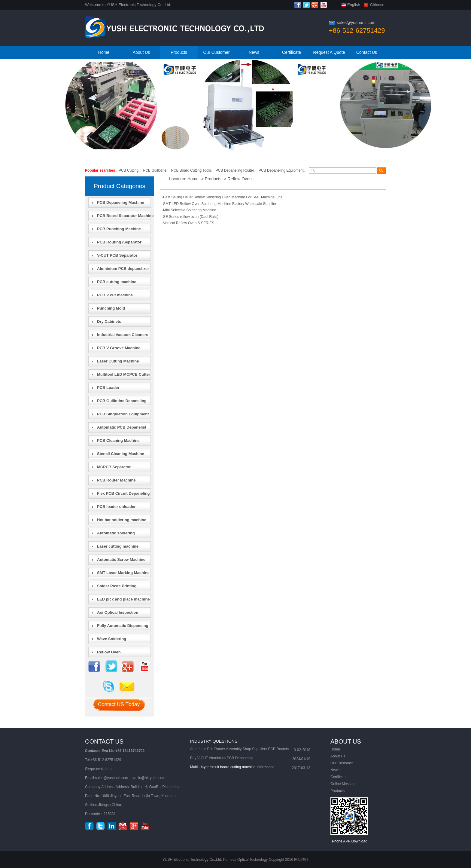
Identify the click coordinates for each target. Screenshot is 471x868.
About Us (141, 52)
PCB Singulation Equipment (123, 414)
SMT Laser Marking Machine (123, 573)
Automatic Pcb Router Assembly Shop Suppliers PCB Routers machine (240, 750)
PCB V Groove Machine (119, 348)
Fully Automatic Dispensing (123, 626)
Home (104, 52)
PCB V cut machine (115, 295)
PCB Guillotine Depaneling (122, 401)
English (354, 5)
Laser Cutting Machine (118, 361)
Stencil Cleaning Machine (121, 454)
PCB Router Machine (116, 480)
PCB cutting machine (117, 282)
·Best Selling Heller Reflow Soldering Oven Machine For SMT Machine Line (222, 197)
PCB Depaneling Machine (121, 202)
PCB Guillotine (155, 170)
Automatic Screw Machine (121, 559)
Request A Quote (329, 52)
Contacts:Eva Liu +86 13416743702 (115, 751)
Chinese (377, 5)
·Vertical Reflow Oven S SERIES (188, 223)
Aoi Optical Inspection (118, 612)
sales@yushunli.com (356, 23)
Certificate (292, 52)
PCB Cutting (129, 170)
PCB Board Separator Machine (125, 216)
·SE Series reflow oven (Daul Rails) (190, 217)
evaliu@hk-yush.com (149, 778)
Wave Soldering (112, 639)
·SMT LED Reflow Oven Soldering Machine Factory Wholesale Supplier (219, 204)
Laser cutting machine (118, 546)
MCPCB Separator (114, 467)
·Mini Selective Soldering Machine (189, 210)
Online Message (343, 784)
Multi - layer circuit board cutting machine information (232, 767)
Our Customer (217, 52)
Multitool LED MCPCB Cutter (124, 374)
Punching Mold (111, 308)
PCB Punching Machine (119, 229)
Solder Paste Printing (117, 586)
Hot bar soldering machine (122, 520)
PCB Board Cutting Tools (191, 170)
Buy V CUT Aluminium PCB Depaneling (222, 758)
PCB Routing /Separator (119, 242)
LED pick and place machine (123, 599)
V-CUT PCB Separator (117, 255)
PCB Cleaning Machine (118, 440)
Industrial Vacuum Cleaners (123, 335)
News (254, 52)
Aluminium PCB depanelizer (123, 269)
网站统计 (301, 860)
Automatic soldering (116, 533)
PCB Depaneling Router (235, 170)
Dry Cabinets (109, 321)
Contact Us (367, 52)
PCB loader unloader (116, 507)
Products (179, 52)
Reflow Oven (109, 652)
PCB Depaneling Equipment (281, 170)
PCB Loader (108, 388)
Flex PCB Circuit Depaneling (123, 493)
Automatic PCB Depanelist (122, 427)
